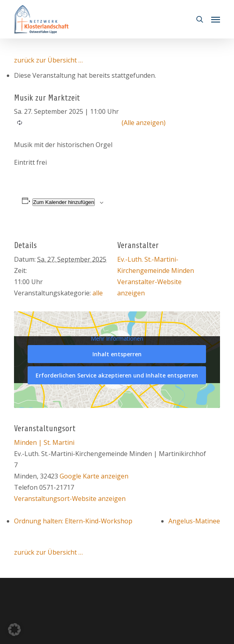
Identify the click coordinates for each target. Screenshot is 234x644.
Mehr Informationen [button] (117, 339)
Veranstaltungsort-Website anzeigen (70, 499)
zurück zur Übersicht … (48, 60)
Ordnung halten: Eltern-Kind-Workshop (73, 521)
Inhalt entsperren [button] (117, 354)
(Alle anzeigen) (144, 123)
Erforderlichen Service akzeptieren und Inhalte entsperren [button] (117, 375)
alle (98, 293)
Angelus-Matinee (194, 521)
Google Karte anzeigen (94, 476)
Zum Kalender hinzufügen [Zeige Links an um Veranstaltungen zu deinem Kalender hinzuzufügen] (64, 202)
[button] (216, 19)
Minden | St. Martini (44, 442)
